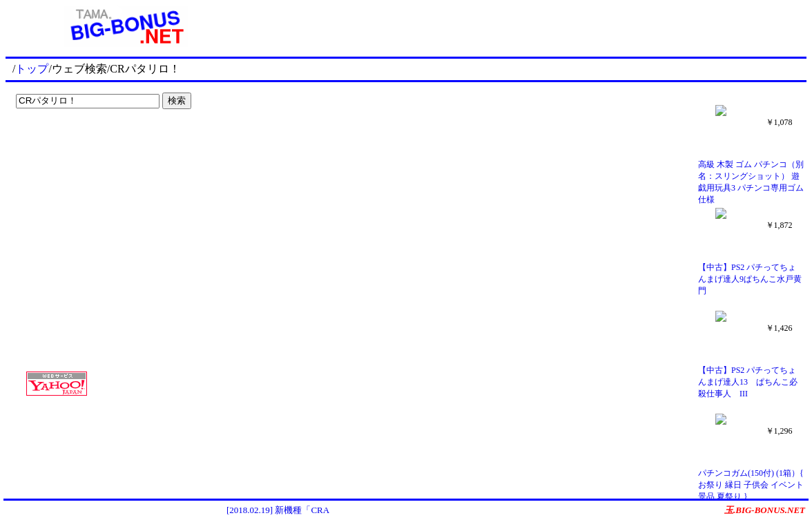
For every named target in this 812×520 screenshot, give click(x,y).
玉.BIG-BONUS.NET (765, 510)
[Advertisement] (97, 142)
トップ (32, 69)
